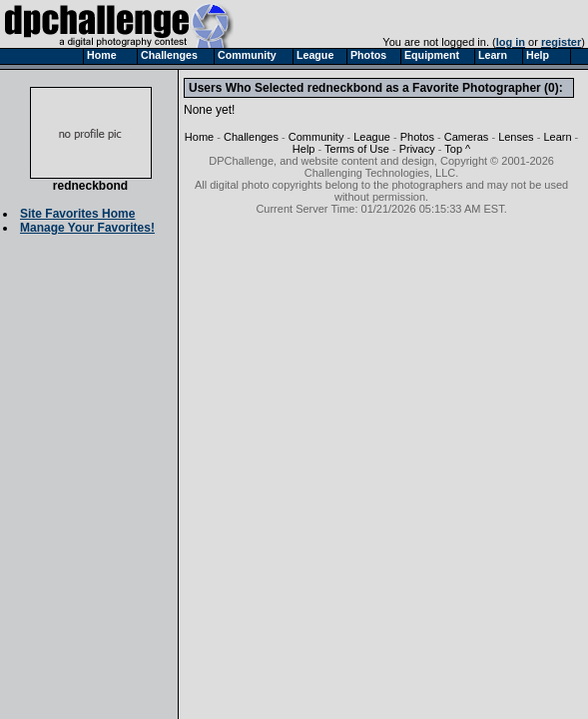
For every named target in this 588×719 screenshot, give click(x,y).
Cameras (467, 137)
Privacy (417, 149)
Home (199, 137)
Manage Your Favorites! (87, 228)
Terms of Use (357, 149)
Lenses (516, 137)
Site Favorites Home (77, 214)
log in (511, 42)
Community (316, 137)
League (372, 137)
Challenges (251, 137)
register (561, 42)
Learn (557, 137)
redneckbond (91, 180)
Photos (417, 137)
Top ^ (457, 149)
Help (304, 149)
